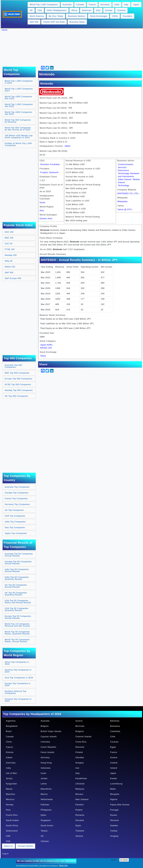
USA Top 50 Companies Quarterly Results (16, 609)
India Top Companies (15, 522)
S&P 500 (34, 22)
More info (63, 866)
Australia (67, 5)
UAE (8, 836)
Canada (80, 5)
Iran (77, 768)
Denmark (80, 747)
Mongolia (115, 794)
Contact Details (25, 846)
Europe (109, 10)
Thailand (80, 831)
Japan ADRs (46, 345)
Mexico (44, 794)
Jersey (9, 778)
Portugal (114, 810)
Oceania (121, 10)
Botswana (115, 726)
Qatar (43, 815)
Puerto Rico (12, 815)
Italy (126, 5)
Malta (113, 789)
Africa (74, 10)
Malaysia (80, 789)
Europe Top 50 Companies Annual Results (18, 617)
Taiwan (44, 831)
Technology (124, 185)
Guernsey (11, 763)
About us (9, 846)
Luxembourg (116, 784)
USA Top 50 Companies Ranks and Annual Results (18, 602)
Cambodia (115, 731)
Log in (5, 854)
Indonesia (46, 768)
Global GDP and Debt (54, 22)
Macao (9, 789)
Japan (136, 5)
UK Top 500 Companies (16, 396)
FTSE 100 (10, 249)
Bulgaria (80, 731)
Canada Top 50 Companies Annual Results (18, 563)
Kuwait (114, 778)
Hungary (80, 763)
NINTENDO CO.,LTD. (129, 193)
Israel (43, 773)
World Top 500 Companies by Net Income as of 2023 (18, 129)
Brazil (9, 731)
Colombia (45, 742)
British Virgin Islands (51, 731)
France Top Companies (16, 499)
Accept (113, 860)
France (92, 5)
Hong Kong (46, 763)
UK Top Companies (14, 510)
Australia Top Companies (17, 487)
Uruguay (114, 836)
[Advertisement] (73, 49)
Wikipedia (123, 201)
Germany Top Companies (17, 504)
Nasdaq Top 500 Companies (19, 390)
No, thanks (124, 860)
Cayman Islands (49, 737)
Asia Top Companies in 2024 (19, 678)
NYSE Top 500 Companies (18, 384)
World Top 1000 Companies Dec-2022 (18, 98)
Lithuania (80, 784)
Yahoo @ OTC (125, 210)
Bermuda (80, 726)
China (9, 742)
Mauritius (11, 794)
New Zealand (82, 799)
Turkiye (114, 831)
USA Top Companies (15, 516)
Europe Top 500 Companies (18, 379)
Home (5, 30)
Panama (79, 805)
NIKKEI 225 (46, 348)
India (117, 5)
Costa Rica (81, 742)
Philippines (46, 810)
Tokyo (43, 356)
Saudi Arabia (12, 820)
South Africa (12, 826)
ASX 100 (9, 232)
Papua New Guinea (120, 805)
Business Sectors (77, 16)
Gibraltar (80, 758)
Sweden (114, 826)
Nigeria (114, 799)
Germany (105, 5)
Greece (114, 758)
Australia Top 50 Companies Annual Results (19, 555)
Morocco (10, 799)
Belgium (45, 726)
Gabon (9, 758)
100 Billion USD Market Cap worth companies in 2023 (19, 137)
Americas (87, 10)
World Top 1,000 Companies (44, 5)
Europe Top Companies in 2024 (18, 684)
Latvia (44, 784)
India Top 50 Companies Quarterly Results (17, 578)
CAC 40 (9, 244)
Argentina (11, 721)
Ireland (114, 768)
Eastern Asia (46, 219)
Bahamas (115, 721)
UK (31, 10)
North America (37, 16)
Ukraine (79, 836)
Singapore (46, 820)
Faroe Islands (47, 752)
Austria (79, 721)
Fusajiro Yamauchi (49, 172)
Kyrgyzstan (11, 784)
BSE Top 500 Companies (17, 373)
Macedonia (46, 789)
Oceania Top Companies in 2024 (18, 700)
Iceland (114, 763)
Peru (8, 810)
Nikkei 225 (10, 267)
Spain (78, 826)
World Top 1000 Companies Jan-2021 (18, 113)
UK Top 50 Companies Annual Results (16, 586)
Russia (114, 815)
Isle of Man (11, 773)
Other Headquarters (57, 10)
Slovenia (114, 820)
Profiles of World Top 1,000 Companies (18, 144)
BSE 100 (9, 238)
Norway (10, 805)
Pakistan (45, 805)
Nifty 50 (9, 261)
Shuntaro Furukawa (50, 164)
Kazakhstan (81, 778)
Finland (79, 752)
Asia (98, 10)
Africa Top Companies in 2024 (17, 663)
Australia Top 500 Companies (13, 366)
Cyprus (9, 747)
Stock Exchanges (99, 16)
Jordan (44, 778)
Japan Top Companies (16, 533)
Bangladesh (12, 726)
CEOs (115, 16)
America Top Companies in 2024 (18, 671)
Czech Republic (48, 747)
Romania (80, 815)
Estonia (10, 752)
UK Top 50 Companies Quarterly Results (16, 594)
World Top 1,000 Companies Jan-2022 (19, 105)
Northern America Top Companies (16, 692)
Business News (77, 22)
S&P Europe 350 (13, 278)
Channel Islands (83, 737)
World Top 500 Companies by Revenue (18, 121)
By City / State (56, 16)
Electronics (123, 170)
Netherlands (47, 799)
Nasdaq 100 (11, 255)
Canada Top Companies (17, 493)
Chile (113, 737)
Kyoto (43, 202)
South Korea (47, 826)
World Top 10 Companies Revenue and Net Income (17, 625)
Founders (127, 16)
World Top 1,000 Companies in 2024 (19, 82)
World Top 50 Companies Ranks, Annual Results (17, 641)
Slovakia (80, 820)
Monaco (79, 794)
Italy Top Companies (15, 528)
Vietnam (45, 841)
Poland (79, 810)
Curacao (114, 742)
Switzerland (12, 831)
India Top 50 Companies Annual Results (17, 570)
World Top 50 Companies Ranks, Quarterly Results (17, 633)
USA (40, 10)
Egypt (113, 747)
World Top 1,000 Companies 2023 (19, 90)
